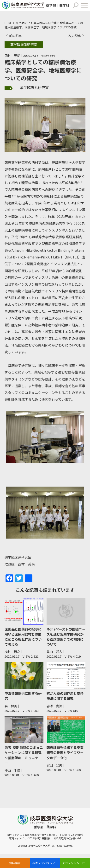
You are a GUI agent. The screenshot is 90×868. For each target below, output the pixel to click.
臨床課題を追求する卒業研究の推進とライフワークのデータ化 (65, 752)
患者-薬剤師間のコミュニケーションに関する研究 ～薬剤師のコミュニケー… (24, 755)
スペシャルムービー (75, 863)
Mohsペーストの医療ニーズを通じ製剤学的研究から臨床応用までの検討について (66, 637)
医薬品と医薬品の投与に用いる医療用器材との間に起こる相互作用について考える (23, 637)
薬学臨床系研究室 (34, 87)
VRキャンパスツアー (45, 863)
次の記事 (75, 36)
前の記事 (15, 36)
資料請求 (15, 863)
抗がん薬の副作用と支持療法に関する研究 (65, 696)
